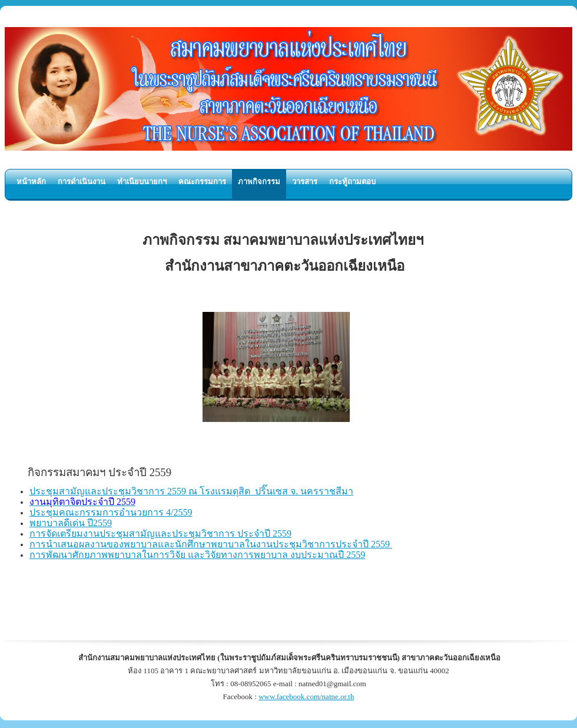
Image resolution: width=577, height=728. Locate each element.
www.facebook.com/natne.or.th (306, 697)
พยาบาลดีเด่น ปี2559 (71, 523)
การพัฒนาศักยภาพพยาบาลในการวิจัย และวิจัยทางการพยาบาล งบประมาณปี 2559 (197, 555)
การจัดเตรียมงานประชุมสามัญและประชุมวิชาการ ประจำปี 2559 (160, 533)
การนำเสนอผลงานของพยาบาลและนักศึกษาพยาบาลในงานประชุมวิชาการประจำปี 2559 (211, 544)
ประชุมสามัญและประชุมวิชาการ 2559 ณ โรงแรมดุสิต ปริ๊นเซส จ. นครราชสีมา (191, 491)
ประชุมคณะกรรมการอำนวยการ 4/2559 (111, 512)
